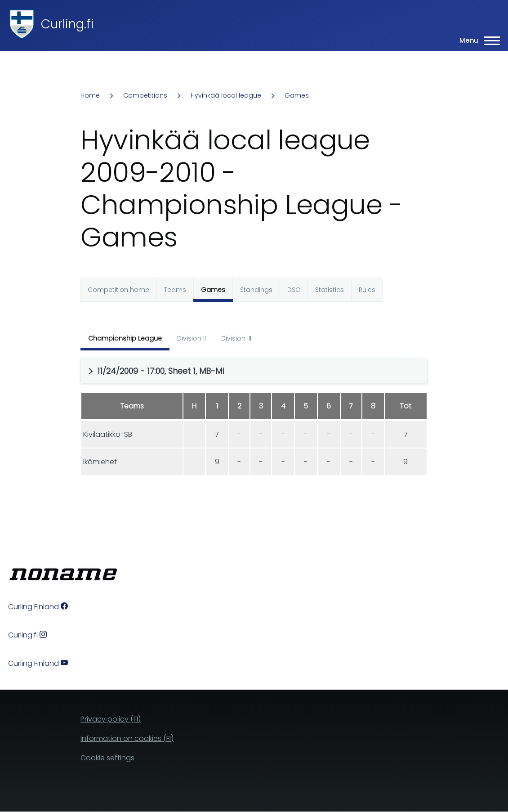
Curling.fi (67, 24)
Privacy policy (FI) (111, 719)
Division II (192, 338)
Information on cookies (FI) (127, 738)
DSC (294, 290)
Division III (236, 338)
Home (90, 95)
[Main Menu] (477, 40)
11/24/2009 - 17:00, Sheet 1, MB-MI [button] (160, 371)
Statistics (330, 290)
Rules (367, 290)
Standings (256, 290)
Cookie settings (107, 758)
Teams (175, 290)
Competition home (118, 290)
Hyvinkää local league (226, 95)
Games (297, 95)
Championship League (125, 338)
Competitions (145, 95)
